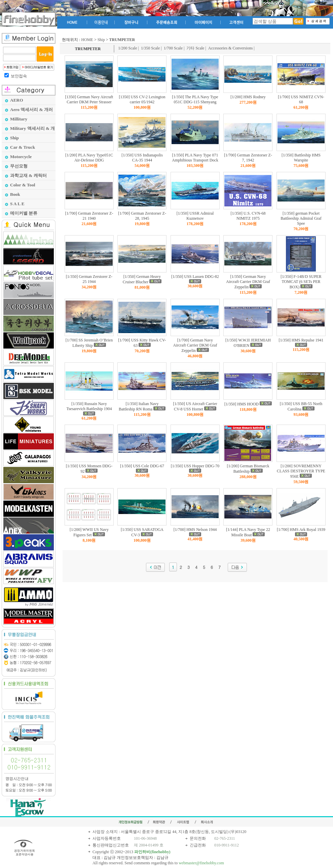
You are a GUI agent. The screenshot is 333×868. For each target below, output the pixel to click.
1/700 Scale (173, 48)
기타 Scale (195, 48)
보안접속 (19, 76)
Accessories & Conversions (231, 48)
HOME (87, 40)
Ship (101, 40)
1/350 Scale (150, 48)
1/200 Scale (127, 48)
